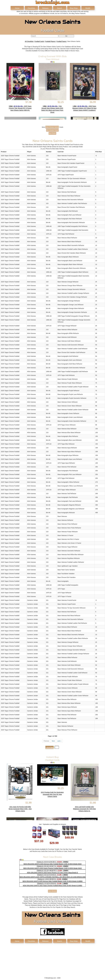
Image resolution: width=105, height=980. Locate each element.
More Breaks (52, 891)
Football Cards (39, 41)
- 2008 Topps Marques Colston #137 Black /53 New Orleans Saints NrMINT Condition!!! (84, 108)
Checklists (31, 8)
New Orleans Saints (52, 127)
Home (17, 8)
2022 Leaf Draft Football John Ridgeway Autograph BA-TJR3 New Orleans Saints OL (84, 809)
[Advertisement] (52, 959)
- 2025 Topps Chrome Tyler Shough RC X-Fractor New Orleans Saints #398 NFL (20, 108)
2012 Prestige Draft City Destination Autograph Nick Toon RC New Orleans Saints (52, 794)
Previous (46, 741)
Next (53, 741)
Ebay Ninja (74, 8)
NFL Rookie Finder (52, 130)
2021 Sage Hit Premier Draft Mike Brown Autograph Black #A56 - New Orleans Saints (20, 809)
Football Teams (61, 41)
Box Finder (52, 133)
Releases (45, 8)
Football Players (50, 41)
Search (60, 8)
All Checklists (29, 41)
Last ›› (59, 741)
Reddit (88, 8)
